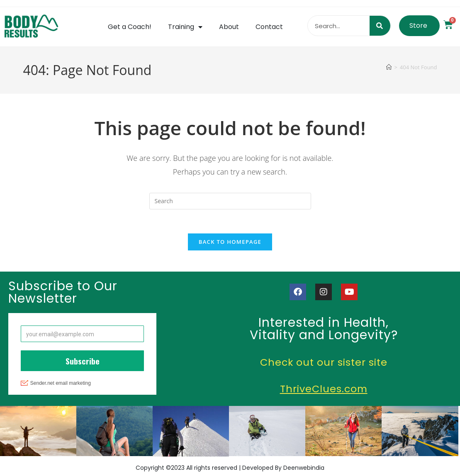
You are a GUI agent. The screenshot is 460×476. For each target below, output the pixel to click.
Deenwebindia (304, 469)
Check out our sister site (324, 363)
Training (185, 27)
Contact (269, 27)
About (229, 27)
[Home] (389, 67)
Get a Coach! (130, 27)
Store (418, 25)
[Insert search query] (230, 201)
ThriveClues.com (324, 390)
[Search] (380, 26)
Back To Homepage (230, 243)
